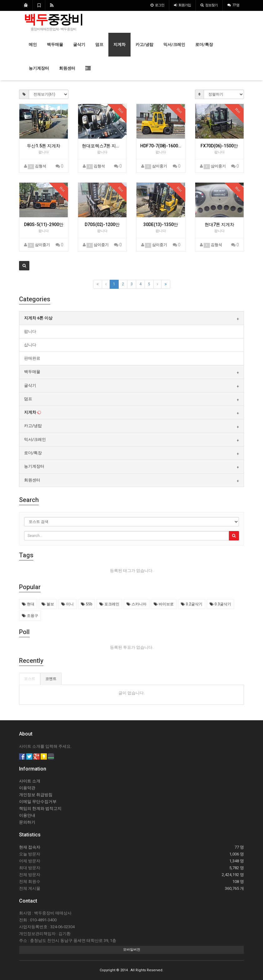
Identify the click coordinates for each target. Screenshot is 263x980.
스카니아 (136, 604)
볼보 (48, 604)
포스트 (30, 679)
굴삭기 (79, 44)
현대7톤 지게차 (219, 224)
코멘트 (51, 679)
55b (87, 604)
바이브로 (164, 604)
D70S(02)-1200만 (102, 224)
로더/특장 (204, 44)
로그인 (157, 5)
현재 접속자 (30, 847)
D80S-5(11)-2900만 (44, 224)
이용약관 (27, 788)
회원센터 (67, 68)
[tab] (131, 318)
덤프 (99, 44)
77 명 (233, 5)
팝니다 (30, 331)
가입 (182, 5)
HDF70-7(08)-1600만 (161, 146)
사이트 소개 (30, 781)
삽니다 (30, 345)
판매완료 (32, 358)
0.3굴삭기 (220, 604)
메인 (33, 44)
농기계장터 (39, 68)
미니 (67, 604)
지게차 (119, 44)
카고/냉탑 (144, 44)
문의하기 (27, 822)
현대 (28, 604)
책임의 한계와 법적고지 (40, 808)
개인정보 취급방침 (36, 795)
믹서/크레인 (174, 44)
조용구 (30, 616)
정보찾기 (209, 5)
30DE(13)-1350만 (161, 224)
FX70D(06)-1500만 (219, 146)
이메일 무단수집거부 (38, 802)
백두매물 (55, 44)
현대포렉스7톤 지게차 (102, 146)
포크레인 (109, 604)
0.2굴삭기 (192, 604)
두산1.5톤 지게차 (44, 146)
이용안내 (27, 815)
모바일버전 (132, 950)
